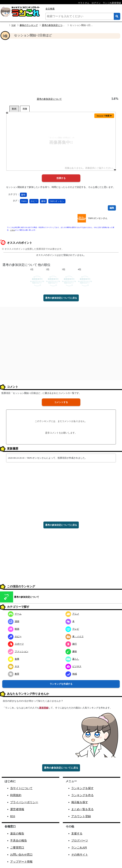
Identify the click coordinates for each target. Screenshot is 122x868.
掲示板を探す (80, 802)
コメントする (61, 402)
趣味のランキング (29, 25)
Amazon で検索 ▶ (104, 116)
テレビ (72, 629)
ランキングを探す (82, 788)
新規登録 (44, 708)
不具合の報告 (19, 841)
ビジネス (73, 666)
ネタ (14, 666)
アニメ (72, 614)
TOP (13, 25)
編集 (112, 208)
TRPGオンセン (57, 201)
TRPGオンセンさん (98, 218)
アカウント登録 (81, 816)
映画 (14, 629)
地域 (71, 674)
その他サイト (80, 855)
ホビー (34, 201)
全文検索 (50, 9)
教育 (14, 674)
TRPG (24, 201)
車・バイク (75, 636)
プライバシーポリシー (24, 802)
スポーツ (16, 644)
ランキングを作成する (61, 684)
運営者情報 (17, 809)
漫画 (14, 621)
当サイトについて (21, 788)
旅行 (71, 644)
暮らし (72, 659)
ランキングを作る (82, 795)
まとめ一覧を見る (82, 809)
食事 (14, 659)
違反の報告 (17, 833)
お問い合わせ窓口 (21, 855)
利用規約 (16, 795)
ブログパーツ (80, 841)
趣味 (23, 195)
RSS (13, 816)
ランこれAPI (79, 848)
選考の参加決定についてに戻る (61, 298)
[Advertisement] (61, 68)
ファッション (18, 651)
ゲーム (15, 614)
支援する (77, 833)
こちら (13, 230)
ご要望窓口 (17, 848)
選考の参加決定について (54, 25)
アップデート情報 (21, 862)
